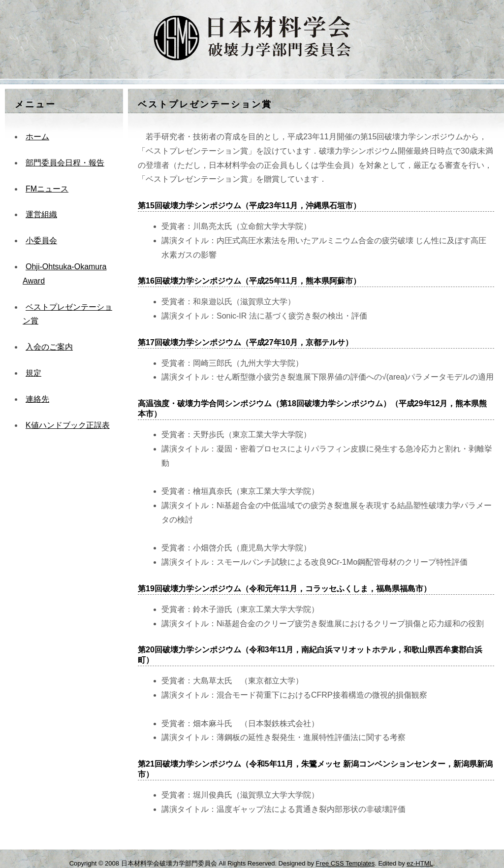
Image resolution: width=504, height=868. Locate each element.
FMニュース (47, 189)
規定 (33, 373)
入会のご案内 (49, 347)
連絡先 (37, 399)
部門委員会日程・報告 (65, 163)
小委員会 (41, 241)
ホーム (37, 137)
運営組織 (41, 214)
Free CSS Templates (346, 863)
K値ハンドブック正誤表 (68, 425)
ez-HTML (420, 863)
